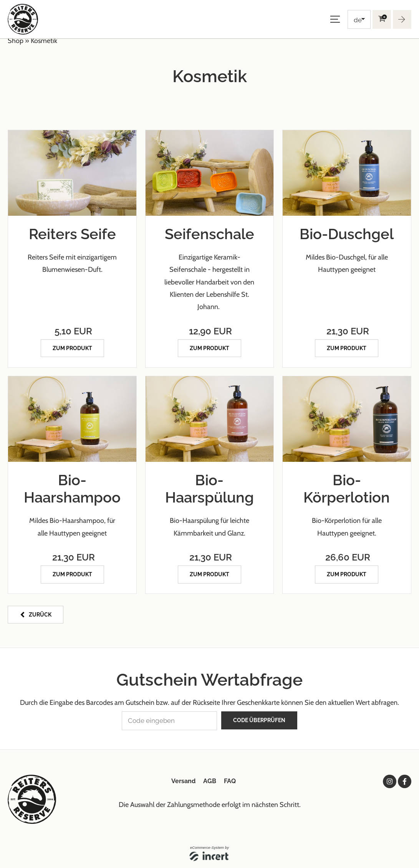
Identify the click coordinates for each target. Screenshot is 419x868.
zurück (40, 613)
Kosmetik (44, 41)
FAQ (230, 779)
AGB (210, 779)
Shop (16, 41)
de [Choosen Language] (358, 20)
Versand (183, 779)
